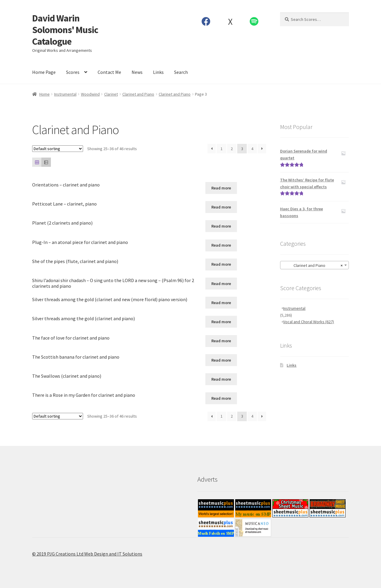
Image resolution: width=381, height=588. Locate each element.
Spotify (254, 21)
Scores (73, 72)
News (137, 72)
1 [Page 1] (222, 149)
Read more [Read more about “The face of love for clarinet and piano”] (221, 341)
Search (181, 72)
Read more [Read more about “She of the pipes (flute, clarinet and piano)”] (221, 264)
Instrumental (65, 94)
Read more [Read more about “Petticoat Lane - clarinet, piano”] (221, 207)
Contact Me (109, 72)
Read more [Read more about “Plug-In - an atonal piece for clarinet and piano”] (221, 245)
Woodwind (90, 94)
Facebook (206, 21)
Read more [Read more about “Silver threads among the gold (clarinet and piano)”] (221, 322)
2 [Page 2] (232, 149)
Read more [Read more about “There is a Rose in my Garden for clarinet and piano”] (221, 398)
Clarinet (111, 94)
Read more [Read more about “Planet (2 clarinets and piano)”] (221, 226)
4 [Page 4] (252, 149)
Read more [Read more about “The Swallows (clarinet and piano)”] (221, 379)
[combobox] (314, 265)
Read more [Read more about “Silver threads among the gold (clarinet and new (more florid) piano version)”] (221, 303)
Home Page (44, 72)
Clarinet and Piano (138, 94)
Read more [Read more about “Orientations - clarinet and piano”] (221, 188)
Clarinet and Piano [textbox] (313, 265)
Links (158, 72)
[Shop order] (58, 149)
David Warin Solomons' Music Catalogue (65, 30)
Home (44, 94)
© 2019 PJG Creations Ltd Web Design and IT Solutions (87, 554)
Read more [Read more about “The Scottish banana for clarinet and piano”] (221, 360)
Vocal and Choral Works (309, 322)
